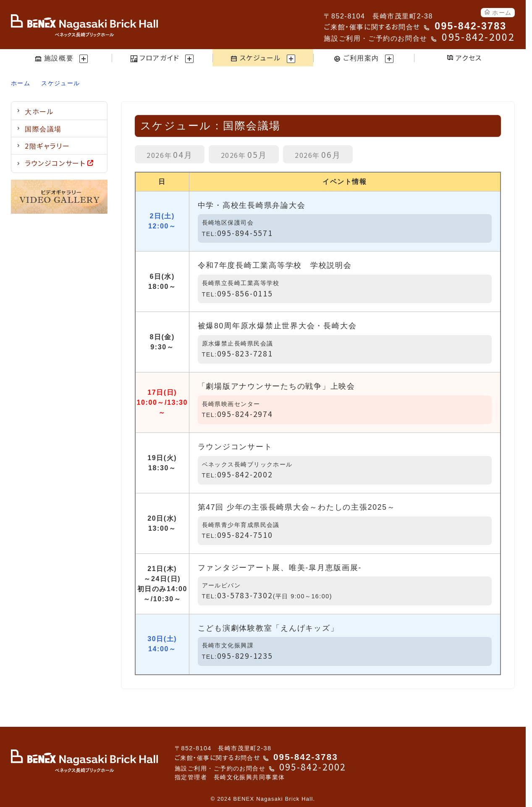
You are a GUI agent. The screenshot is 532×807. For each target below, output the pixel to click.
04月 (170, 155)
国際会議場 (43, 128)
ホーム (498, 12)
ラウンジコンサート (59, 163)
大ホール (39, 111)
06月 (318, 155)
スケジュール (60, 83)
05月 (244, 155)
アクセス (464, 58)
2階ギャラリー (47, 146)
